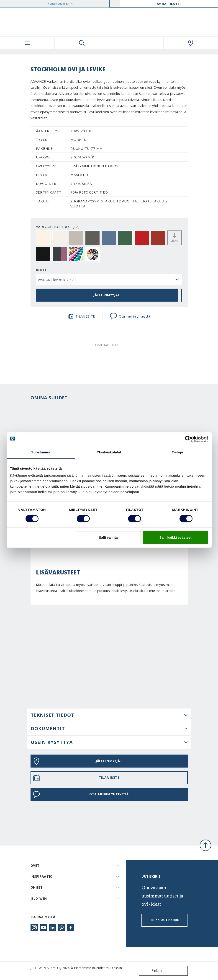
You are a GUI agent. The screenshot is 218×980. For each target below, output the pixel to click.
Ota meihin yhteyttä (130, 316)
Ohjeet (37, 887)
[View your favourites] (136, 43)
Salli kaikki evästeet (175, 537)
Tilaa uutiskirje (165, 920)
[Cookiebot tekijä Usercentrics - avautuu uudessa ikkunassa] (188, 439)
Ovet (35, 865)
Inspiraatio (42, 876)
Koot (41, 270)
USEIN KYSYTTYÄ (52, 742)
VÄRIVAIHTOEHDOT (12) (58, 227)
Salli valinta (108, 537)
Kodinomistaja (60, 4)
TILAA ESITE (82, 316)
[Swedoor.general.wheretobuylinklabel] (191, 43)
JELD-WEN (39, 899)
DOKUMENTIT (48, 728)
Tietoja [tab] (177, 452)
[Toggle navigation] (27, 43)
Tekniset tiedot (53, 715)
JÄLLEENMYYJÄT (107, 295)
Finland (151, 971)
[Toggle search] (82, 43)
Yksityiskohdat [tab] (109, 452)
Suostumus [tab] (41, 452)
